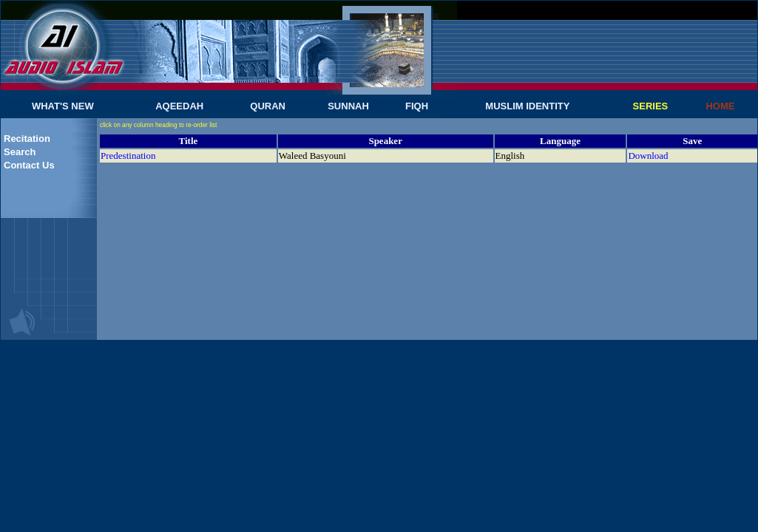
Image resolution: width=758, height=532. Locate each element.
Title (189, 141)
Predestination (128, 156)
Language (560, 141)
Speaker (385, 141)
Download (648, 156)
